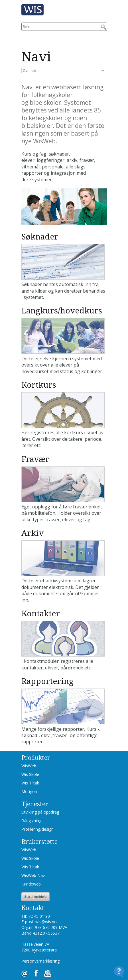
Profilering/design (37, 829)
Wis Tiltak (30, 783)
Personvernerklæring (40, 961)
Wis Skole (30, 774)
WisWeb (29, 766)
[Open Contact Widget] (119, 972)
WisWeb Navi (33, 875)
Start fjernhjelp (36, 897)
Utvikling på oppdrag (40, 812)
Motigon (29, 791)
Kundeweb (31, 884)
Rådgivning (31, 821)
